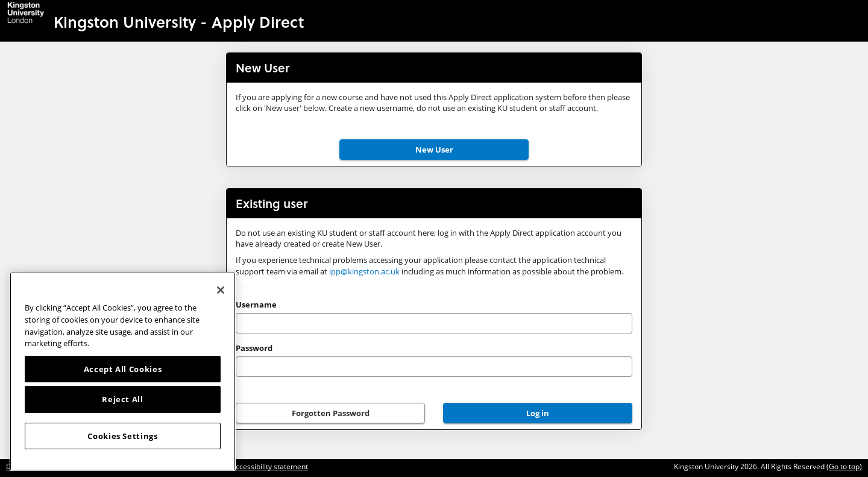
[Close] (221, 290)
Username (256, 305)
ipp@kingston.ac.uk (364, 271)
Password (254, 348)
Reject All (123, 399)
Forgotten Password (331, 413)
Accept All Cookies (123, 369)
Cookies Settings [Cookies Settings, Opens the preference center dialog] (123, 436)
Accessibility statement (269, 466)
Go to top (844, 466)
